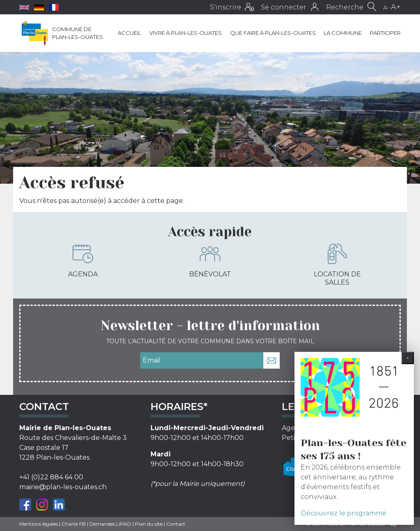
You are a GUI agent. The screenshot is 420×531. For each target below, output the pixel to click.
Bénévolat (210, 261)
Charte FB (74, 524)
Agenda (83, 261)
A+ (396, 7)
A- (386, 7)
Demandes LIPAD (110, 524)
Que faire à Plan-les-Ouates (273, 33)
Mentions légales (39, 524)
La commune (343, 33)
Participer (385, 33)
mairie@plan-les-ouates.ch (63, 487)
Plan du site (149, 524)
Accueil (129, 33)
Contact (176, 524)
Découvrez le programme (344, 513)
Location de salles (337, 265)
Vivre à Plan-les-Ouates (186, 33)
